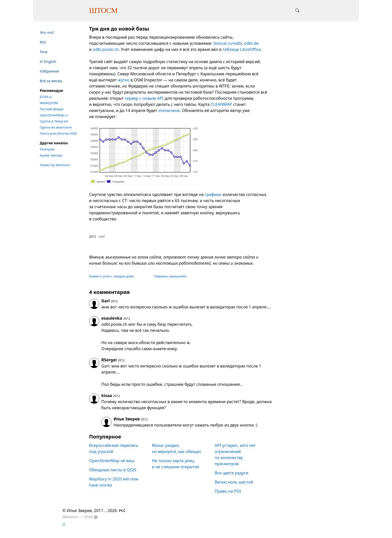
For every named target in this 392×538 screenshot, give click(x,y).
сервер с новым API (144, 98)
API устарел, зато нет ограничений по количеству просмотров (235, 455)
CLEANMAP (221, 104)
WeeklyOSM (49, 103)
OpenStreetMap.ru (54, 115)
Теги (44, 52)
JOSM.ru (46, 97)
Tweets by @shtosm (55, 165)
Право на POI (228, 491)
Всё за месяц (51, 81)
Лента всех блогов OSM (58, 133)
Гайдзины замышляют (170, 276)
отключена (169, 110)
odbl (102, 237)
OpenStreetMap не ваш (112, 461)
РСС (122, 511)
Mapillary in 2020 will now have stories (114, 482)
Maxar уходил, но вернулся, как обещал (177, 448)
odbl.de (251, 43)
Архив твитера (51, 155)
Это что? (47, 32)
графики (213, 194)
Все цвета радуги (232, 473)
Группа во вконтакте (56, 127)
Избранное (49, 71)
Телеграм (47, 149)
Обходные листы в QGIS (113, 470)
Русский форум (52, 109)
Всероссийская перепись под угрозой (114, 448)
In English (48, 61)
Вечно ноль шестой (234, 482)
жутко (124, 80)
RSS (43, 42)
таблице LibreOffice (242, 49)
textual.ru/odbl (228, 43)
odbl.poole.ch (106, 49)
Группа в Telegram (54, 121)
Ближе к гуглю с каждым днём (111, 276)
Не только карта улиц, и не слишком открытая (176, 464)
